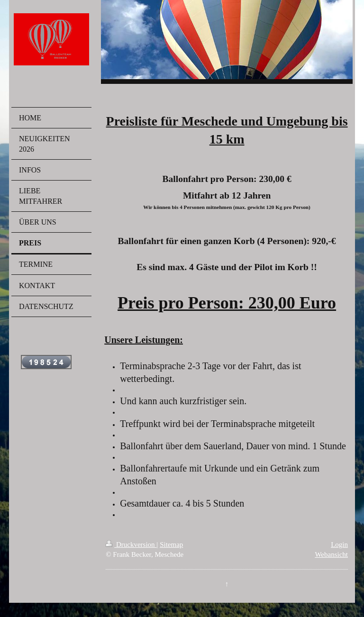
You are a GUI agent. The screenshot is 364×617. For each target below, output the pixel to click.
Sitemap (171, 544)
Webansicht (331, 554)
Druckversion (131, 544)
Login (339, 544)
